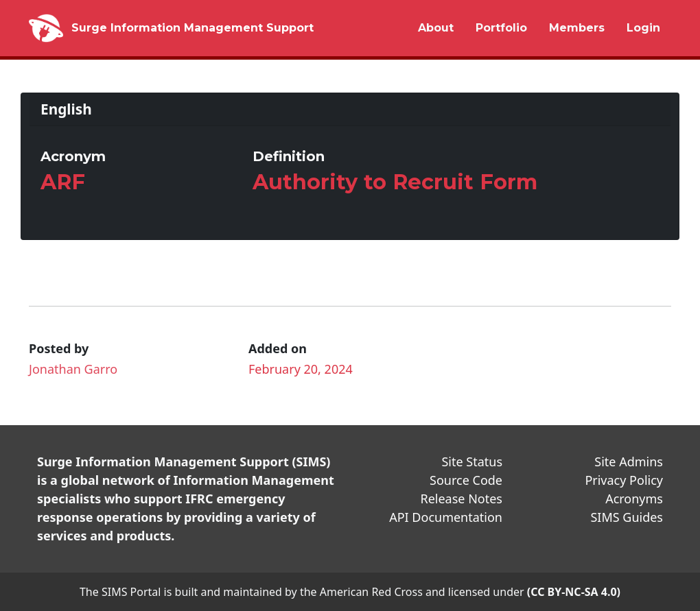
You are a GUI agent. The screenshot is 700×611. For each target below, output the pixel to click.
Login (643, 28)
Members (577, 28)
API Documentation (446, 517)
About (436, 28)
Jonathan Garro (73, 369)
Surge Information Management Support (192, 28)
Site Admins (629, 462)
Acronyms (634, 499)
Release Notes (461, 499)
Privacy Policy (624, 480)
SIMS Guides (627, 517)
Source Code (466, 480)
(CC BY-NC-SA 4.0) (574, 592)
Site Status (472, 462)
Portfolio (501, 28)
